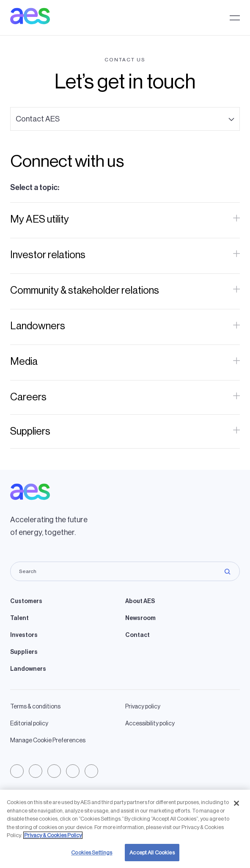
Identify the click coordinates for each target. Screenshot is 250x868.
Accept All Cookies (152, 857)
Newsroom (140, 618)
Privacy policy (143, 707)
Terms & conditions (35, 707)
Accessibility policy (150, 724)
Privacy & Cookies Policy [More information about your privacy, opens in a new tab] (53, 840)
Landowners (28, 669)
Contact (137, 635)
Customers (26, 601)
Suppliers (24, 652)
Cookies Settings (92, 857)
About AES (140, 601)
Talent (19, 618)
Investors (24, 635)
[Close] (236, 808)
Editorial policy (29, 724)
